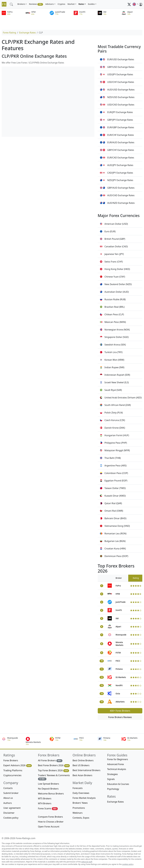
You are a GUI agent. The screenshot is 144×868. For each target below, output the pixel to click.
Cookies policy (11, 818)
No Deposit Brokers (48, 789)
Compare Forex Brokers (50, 817)
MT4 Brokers (45, 803)
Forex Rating (9, 33)
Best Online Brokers (83, 760)
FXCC (118, 661)
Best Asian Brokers (82, 775)
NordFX (119, 685)
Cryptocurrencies (12, 775)
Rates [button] (81, 4)
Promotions (79, 808)
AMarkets (120, 702)
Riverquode (121, 635)
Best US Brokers (81, 765)
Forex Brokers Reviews (120, 717)
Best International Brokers (86, 770)
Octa (118, 694)
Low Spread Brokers (49, 784)
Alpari (118, 627)
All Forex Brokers (50, 761)
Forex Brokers (11, 760)
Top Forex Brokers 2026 (54, 770)
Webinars (78, 813)
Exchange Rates (27, 33)
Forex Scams (48, 809)
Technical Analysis (117, 769)
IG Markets (121, 677)
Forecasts (78, 788)
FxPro (118, 586)
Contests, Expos (81, 818)
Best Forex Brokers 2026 (54, 765)
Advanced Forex (116, 764)
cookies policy (128, 864)
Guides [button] (91, 4)
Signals (111, 779)
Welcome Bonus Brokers (51, 794)
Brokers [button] (21, 4)
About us (8, 798)
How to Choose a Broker (51, 822)
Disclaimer (9, 813)
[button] (135, 4)
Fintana (119, 669)
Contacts (8, 788)
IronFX (119, 610)
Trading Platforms (13, 770)
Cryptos (61, 4)
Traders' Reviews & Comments (54, 777)
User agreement (12, 808)
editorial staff (87, 862)
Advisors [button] (49, 4)
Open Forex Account (49, 827)
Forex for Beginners (118, 759)
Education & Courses (118, 784)
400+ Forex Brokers (120, 711)
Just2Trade (121, 602)
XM (117, 618)
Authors (8, 803)
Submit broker (11, 793)
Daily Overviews (81, 793)
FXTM (118, 653)
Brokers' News (80, 803)
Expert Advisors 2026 (18, 765)
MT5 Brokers (45, 798)
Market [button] (71, 4)
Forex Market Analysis (84, 798)
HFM (118, 594)
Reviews (36, 4)
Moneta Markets (119, 644)
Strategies (112, 774)
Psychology (113, 789)
